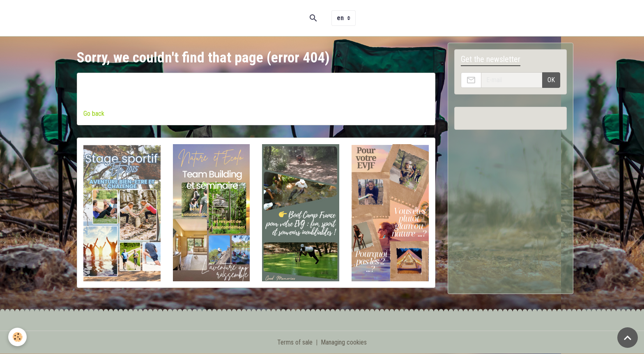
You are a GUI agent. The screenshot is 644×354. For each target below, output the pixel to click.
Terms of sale (295, 342)
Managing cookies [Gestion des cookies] (344, 342)
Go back (94, 114)
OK (551, 80)
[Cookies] (17, 337)
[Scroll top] (628, 338)
